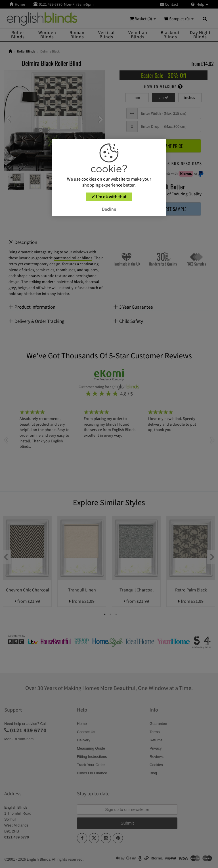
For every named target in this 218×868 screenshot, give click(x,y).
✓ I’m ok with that (109, 196)
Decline (109, 209)
